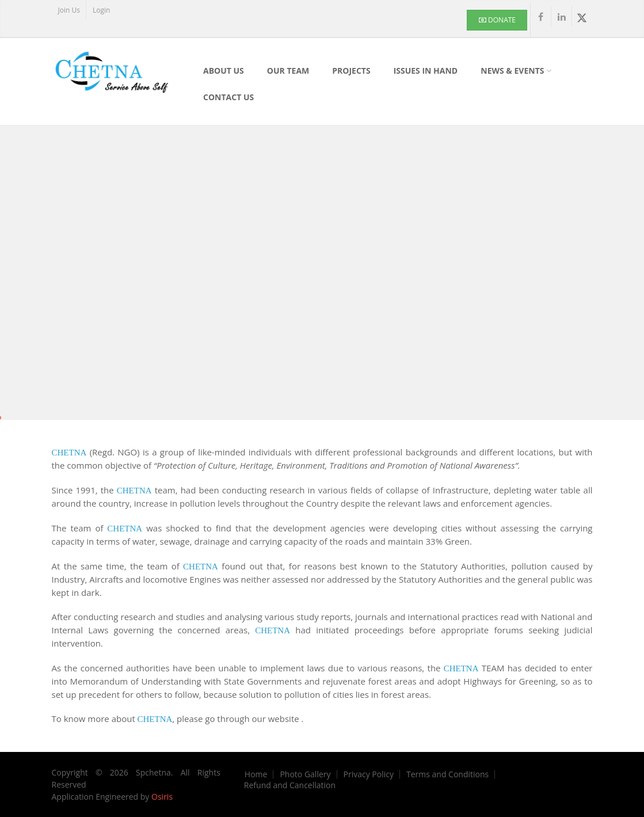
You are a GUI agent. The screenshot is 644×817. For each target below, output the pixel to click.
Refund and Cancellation (290, 785)
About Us (224, 71)
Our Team (288, 71)
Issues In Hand (426, 71)
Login (101, 10)
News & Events (512, 71)
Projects (351, 71)
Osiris (162, 797)
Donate (497, 20)
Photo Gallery (305, 774)
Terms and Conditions (447, 774)
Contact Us (228, 97)
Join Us (69, 10)
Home (256, 774)
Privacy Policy (369, 774)
